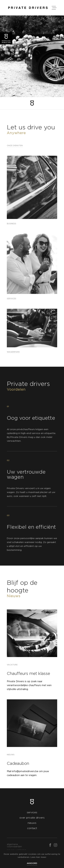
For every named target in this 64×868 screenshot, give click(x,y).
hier (38, 857)
